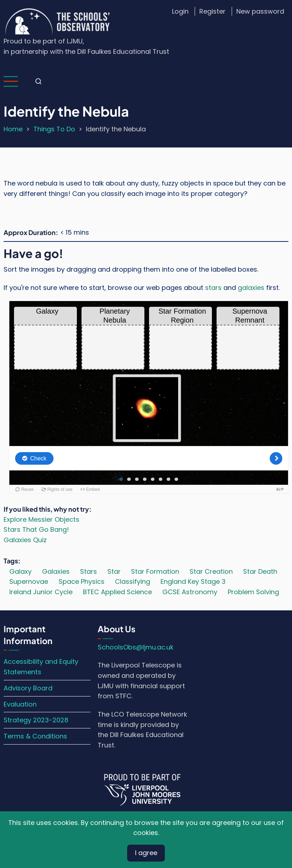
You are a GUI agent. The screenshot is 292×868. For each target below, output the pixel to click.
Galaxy (20, 571)
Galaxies (56, 571)
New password (260, 11)
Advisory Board (28, 688)
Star (114, 571)
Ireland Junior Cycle (41, 592)
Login (180, 11)
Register (212, 11)
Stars (89, 571)
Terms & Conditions (35, 736)
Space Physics (82, 581)
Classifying (133, 581)
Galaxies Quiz (25, 540)
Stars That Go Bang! (36, 529)
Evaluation (20, 704)
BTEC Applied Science (117, 592)
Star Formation (155, 571)
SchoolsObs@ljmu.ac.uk (136, 647)
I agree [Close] (146, 853)
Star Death (260, 571)
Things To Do (54, 129)
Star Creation (211, 571)
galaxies (251, 288)
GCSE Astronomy (190, 592)
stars (213, 288)
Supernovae (29, 581)
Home (13, 129)
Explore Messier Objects (41, 519)
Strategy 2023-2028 (36, 720)
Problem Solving (253, 592)
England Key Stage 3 (193, 581)
